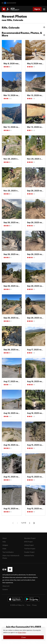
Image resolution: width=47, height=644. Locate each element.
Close (23, 637)
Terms (28, 605)
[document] (23, 634)
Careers (5, 589)
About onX (6, 586)
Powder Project (29, 552)
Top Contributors (8, 552)
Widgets (5, 545)
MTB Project (28, 542)
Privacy (34, 605)
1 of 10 (23, 523)
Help (4, 542)
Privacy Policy (22, 633)
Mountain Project (30, 538)
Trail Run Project (30, 549)
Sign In (37, 9)
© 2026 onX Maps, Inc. (17, 605)
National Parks (29, 555)
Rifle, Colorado (23, 27)
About (4, 538)
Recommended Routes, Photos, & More (23, 34)
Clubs (4, 549)
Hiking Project (29, 545)
